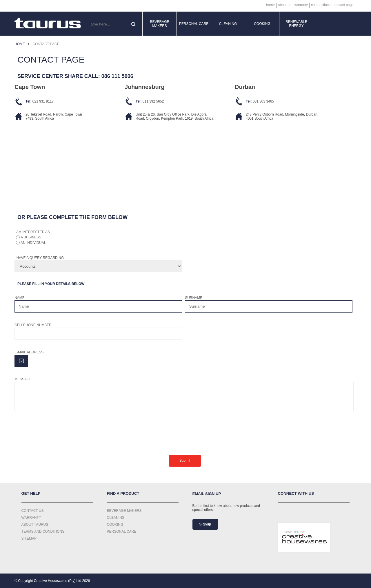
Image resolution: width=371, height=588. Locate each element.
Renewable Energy (296, 24)
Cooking (262, 24)
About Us (285, 5)
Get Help (31, 493)
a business (31, 237)
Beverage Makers (159, 24)
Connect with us (296, 493)
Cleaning (228, 24)
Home (270, 5)
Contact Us (33, 511)
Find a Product (123, 493)
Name (20, 298)
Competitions (321, 5)
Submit (185, 461)
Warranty (301, 5)
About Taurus (35, 525)
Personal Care (194, 24)
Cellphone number (33, 325)
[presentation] (59, 433)
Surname (194, 298)
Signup (205, 524)
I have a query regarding (39, 258)
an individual (33, 243)
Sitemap (29, 538)
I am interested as (32, 232)
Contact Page (344, 5)
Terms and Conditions (43, 532)
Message (23, 379)
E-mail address (29, 352)
